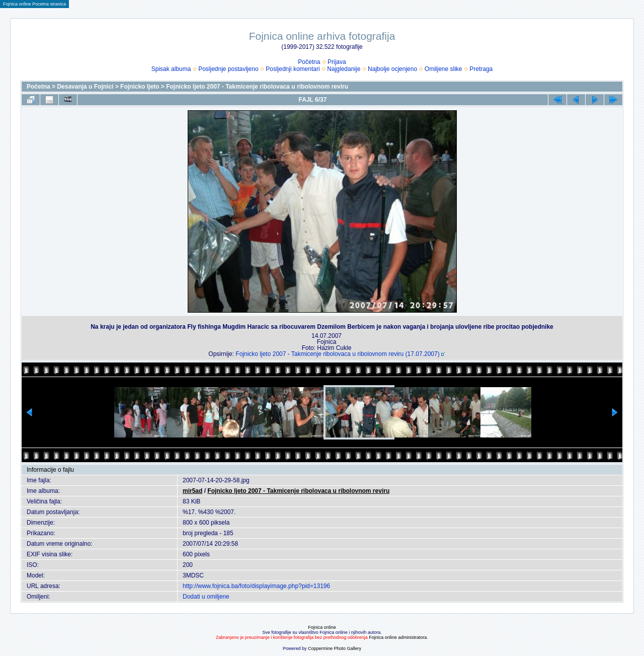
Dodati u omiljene (206, 597)
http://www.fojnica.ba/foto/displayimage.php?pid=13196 (256, 586)
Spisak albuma (171, 69)
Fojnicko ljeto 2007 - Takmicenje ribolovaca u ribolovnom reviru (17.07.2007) (337, 354)
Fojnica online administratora (398, 637)
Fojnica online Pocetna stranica (34, 4)
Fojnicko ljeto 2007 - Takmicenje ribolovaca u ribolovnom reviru (257, 87)
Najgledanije (344, 69)
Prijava (337, 62)
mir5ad (192, 491)
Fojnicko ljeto (140, 87)
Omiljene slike (444, 69)
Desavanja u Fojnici (85, 87)
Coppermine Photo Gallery (335, 648)
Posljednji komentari (293, 69)
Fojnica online (322, 627)
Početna (309, 62)
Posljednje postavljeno (228, 69)
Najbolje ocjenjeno (392, 69)
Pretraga (481, 69)
